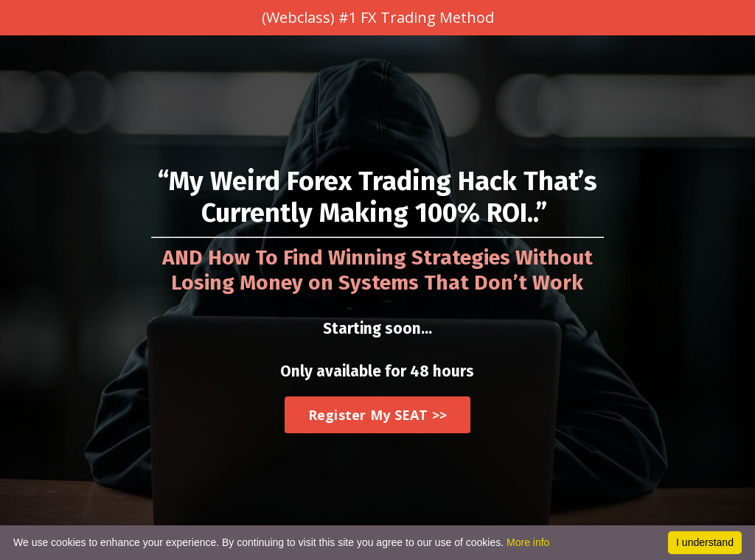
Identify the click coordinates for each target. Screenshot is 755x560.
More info (528, 542)
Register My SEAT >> (378, 415)
